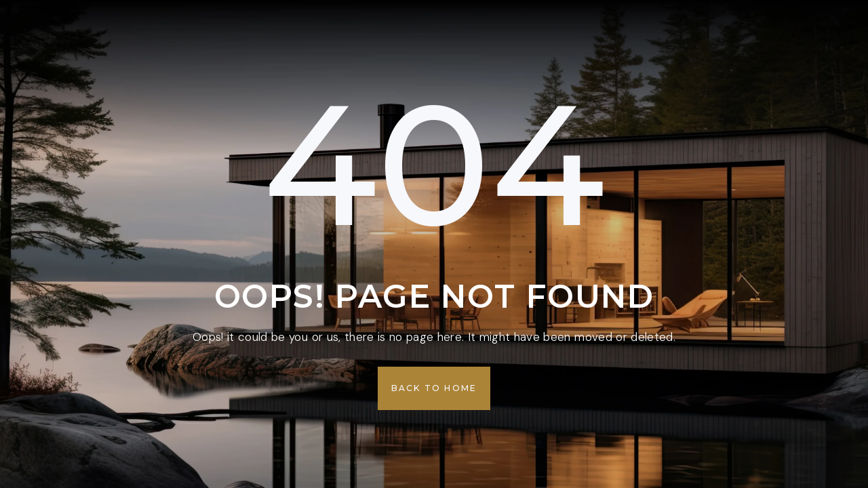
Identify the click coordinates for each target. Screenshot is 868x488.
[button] (434, 388)
